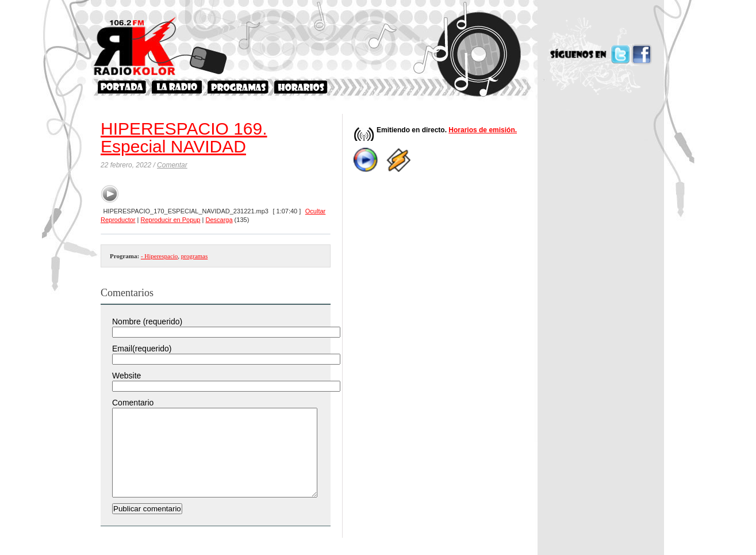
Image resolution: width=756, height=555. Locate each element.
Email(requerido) (142, 349)
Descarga (219, 220)
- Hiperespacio (159, 256)
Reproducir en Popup (171, 220)
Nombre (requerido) (147, 321)
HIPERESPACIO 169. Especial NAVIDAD (184, 137)
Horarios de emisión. (483, 130)
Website (126, 376)
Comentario (133, 403)
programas (194, 256)
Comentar (172, 165)
